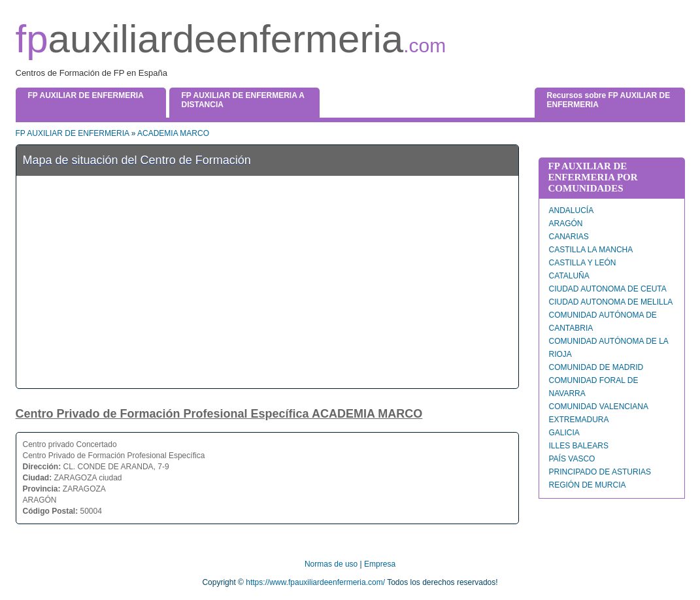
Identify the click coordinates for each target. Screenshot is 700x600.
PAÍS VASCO (572, 459)
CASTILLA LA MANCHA (591, 250)
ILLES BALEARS (579, 446)
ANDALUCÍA (572, 210)
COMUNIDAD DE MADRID (596, 367)
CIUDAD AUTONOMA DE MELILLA (611, 302)
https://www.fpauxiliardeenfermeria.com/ (315, 582)
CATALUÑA (569, 276)
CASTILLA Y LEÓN (583, 263)
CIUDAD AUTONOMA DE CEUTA (608, 289)
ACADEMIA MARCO (173, 133)
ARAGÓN (566, 224)
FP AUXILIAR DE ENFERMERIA (73, 133)
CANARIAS (569, 237)
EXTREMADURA (579, 420)
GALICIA (564, 433)
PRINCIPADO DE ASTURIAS (600, 472)
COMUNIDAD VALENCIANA (599, 407)
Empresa (380, 564)
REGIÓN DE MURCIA (588, 485)
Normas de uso (331, 564)
